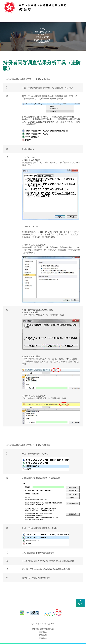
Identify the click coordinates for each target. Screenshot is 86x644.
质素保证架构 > (42, 37)
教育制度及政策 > (42, 32)
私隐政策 (43, 635)
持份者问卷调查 (42, 42)
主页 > (42, 29)
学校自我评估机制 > (42, 40)
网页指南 (43, 638)
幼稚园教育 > (42, 34)
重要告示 (43, 632)
